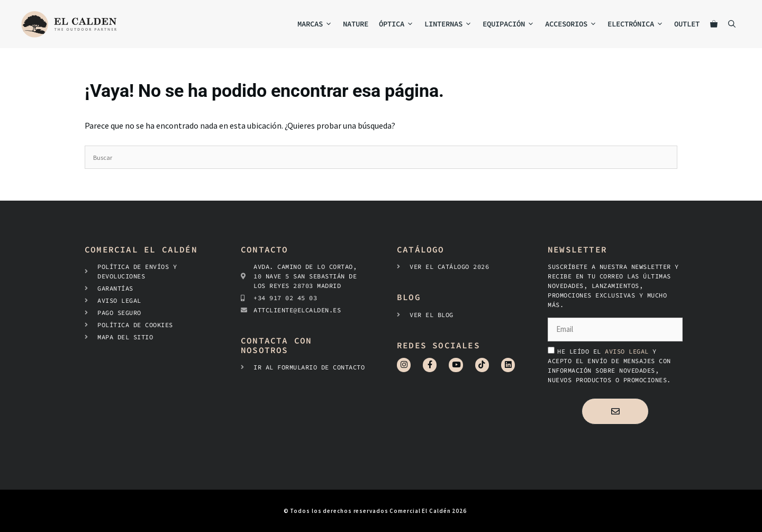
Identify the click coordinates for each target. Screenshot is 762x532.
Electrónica (638, 24)
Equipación (511, 24)
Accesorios (574, 24)
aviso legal (629, 351)
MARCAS (317, 24)
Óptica (399, 24)
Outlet (687, 24)
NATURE (356, 24)
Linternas (451, 24)
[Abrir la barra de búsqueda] (732, 24)
